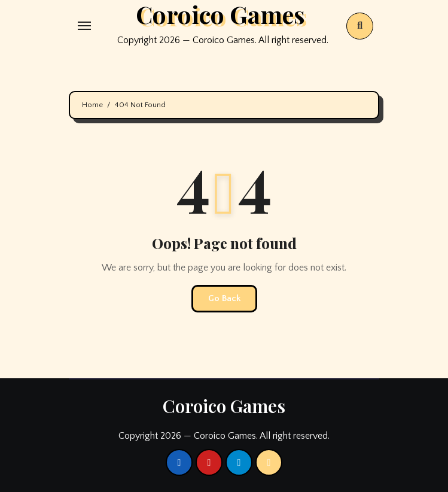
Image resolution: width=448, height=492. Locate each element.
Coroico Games (224, 406)
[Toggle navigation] (84, 26)
